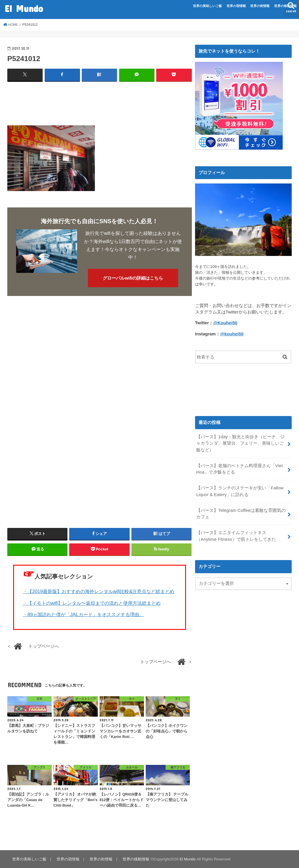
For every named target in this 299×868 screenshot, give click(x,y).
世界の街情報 (260, 6)
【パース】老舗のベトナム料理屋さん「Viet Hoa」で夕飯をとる (239, 468)
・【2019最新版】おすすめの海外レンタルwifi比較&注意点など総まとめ (99, 591)
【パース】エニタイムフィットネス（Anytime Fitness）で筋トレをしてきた (241, 534)
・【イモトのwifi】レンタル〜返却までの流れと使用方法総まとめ (92, 603)
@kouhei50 (232, 334)
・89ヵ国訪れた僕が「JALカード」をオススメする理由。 (83, 614)
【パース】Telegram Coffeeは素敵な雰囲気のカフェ (241, 512)
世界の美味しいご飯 (207, 6)
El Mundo (24, 8)
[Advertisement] (114, 101)
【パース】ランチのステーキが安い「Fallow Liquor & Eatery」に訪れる (240, 490)
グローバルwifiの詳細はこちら (133, 278)
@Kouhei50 (225, 323)
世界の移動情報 (285, 6)
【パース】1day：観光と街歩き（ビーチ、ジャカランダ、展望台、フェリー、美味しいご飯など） (240, 443)
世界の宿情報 (236, 6)
